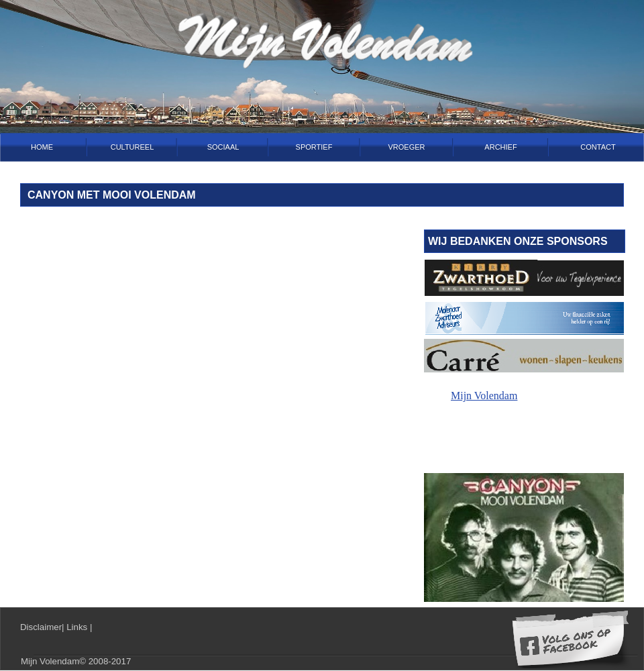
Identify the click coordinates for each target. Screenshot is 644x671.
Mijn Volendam (484, 396)
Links (78, 627)
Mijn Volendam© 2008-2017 (76, 661)
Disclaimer (41, 627)
